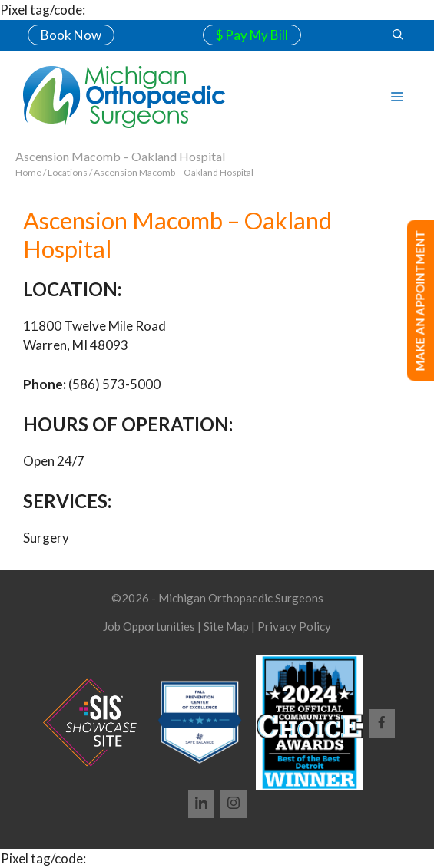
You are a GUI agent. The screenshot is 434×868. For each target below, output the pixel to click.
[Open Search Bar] (398, 35)
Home (28, 172)
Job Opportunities (149, 626)
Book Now (71, 35)
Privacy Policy (294, 626)
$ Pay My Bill (252, 35)
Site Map (226, 626)
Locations (68, 172)
